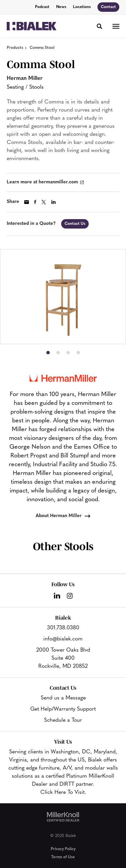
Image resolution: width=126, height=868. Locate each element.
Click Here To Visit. (63, 792)
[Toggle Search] (99, 26)
